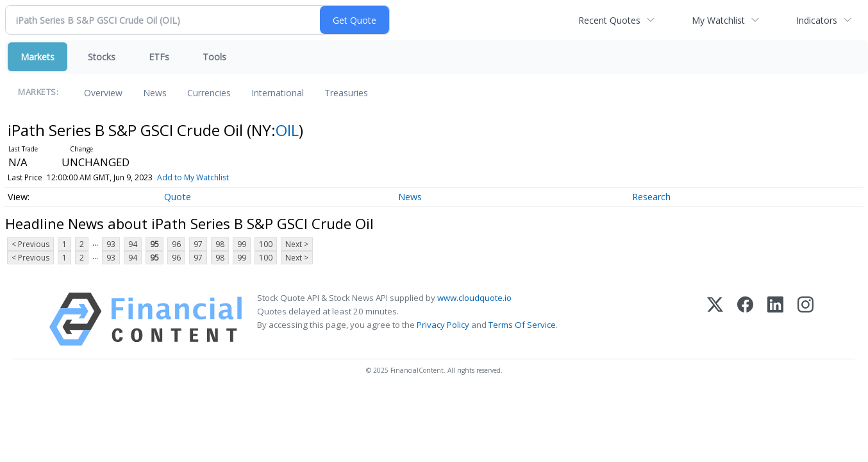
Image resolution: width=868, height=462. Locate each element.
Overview (103, 93)
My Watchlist (718, 20)
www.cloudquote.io (474, 298)
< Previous (30, 244)
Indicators (817, 20)
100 (266, 244)
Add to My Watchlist (211, 177)
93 (111, 244)
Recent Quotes (609, 20)
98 (220, 244)
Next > (297, 244)
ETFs (159, 57)
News (155, 93)
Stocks (102, 57)
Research (651, 197)
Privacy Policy (443, 325)
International (278, 93)
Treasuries (346, 93)
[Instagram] (805, 319)
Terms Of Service (522, 325)
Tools (214, 57)
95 (154, 244)
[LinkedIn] (775, 319)
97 (198, 244)
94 (133, 244)
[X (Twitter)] (715, 319)
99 (242, 244)
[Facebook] (745, 319)
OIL (287, 130)
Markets (38, 57)
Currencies (209, 93)
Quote (178, 197)
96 (176, 244)
